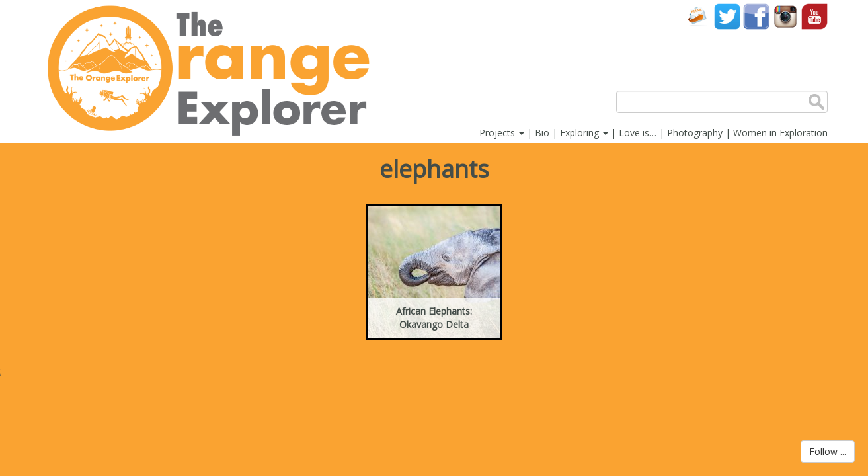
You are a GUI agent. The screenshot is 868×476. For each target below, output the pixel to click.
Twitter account (727, 16)
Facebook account (756, 16)
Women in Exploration (780, 133)
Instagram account (785, 16)
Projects (502, 133)
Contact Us (698, 16)
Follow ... (828, 451)
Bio (542, 133)
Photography (695, 133)
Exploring (584, 133)
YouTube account (814, 16)
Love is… (638, 133)
